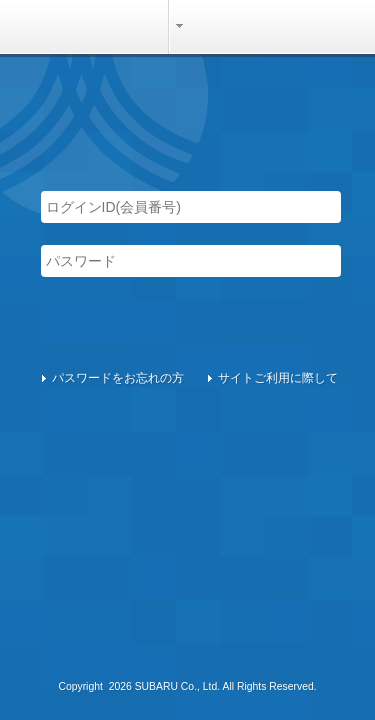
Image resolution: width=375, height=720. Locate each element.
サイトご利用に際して (278, 378)
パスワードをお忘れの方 (118, 378)
